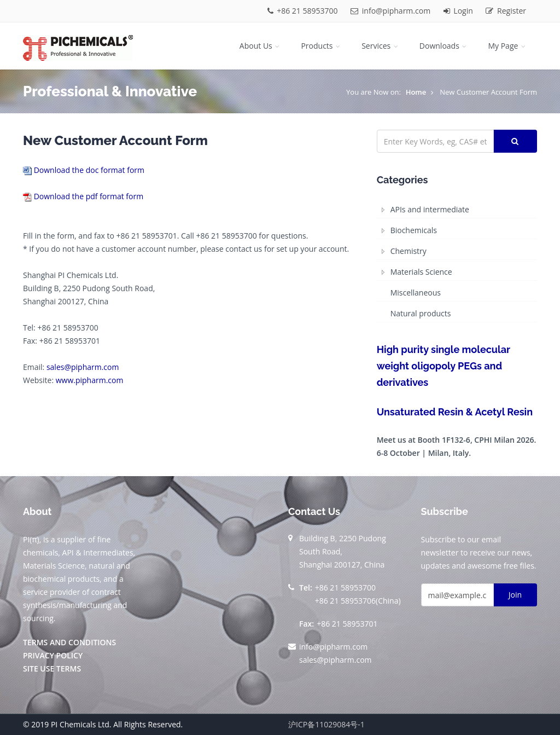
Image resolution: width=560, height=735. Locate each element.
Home (416, 92)
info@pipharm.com (392, 11)
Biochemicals (414, 230)
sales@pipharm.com (83, 367)
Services (381, 46)
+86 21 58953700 (304, 11)
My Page (507, 46)
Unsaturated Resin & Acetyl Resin (455, 412)
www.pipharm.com (90, 380)
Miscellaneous (416, 293)
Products (321, 46)
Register (506, 11)
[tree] (457, 262)
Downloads (444, 46)
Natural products (421, 313)
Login (459, 11)
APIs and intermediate (430, 209)
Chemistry (409, 251)
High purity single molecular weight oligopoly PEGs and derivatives (444, 366)
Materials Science (421, 272)
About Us (261, 46)
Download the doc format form (89, 170)
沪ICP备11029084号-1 (326, 724)
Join (515, 595)
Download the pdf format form (89, 196)
